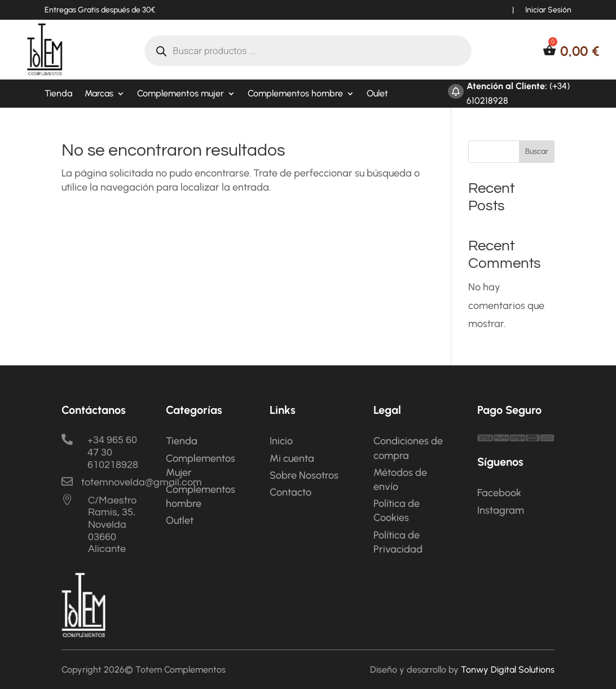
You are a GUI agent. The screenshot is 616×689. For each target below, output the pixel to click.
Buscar (537, 151)
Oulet (377, 94)
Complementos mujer (181, 94)
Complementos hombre (295, 94)
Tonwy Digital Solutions (508, 670)
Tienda (58, 94)
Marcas (99, 94)
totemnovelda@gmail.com (142, 482)
